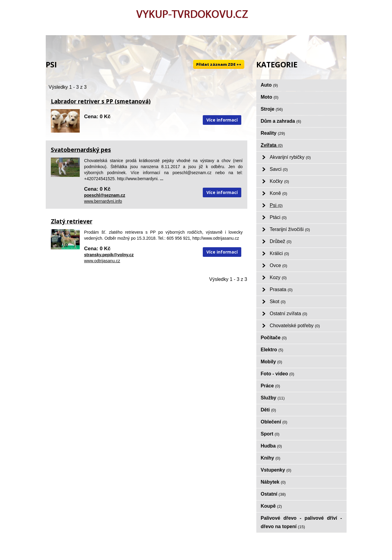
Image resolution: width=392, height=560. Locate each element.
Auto (269, 85)
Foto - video (278, 374)
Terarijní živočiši (290, 229)
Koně (279, 193)
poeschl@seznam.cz (105, 195)
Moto (270, 97)
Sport (270, 434)
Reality (273, 133)
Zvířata (272, 145)
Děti (269, 410)
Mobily (272, 362)
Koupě (272, 506)
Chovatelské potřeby (295, 326)
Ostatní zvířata (289, 314)
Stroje (272, 109)
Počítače (274, 338)
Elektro (272, 350)
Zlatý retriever (72, 221)
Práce (270, 386)
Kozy (278, 277)
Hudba (272, 446)
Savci (279, 169)
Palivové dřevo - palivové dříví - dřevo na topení (301, 522)
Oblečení (274, 422)
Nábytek (273, 482)
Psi (276, 205)
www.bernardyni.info (103, 201)
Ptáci (278, 217)
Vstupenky (276, 470)
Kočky (279, 181)
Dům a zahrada (281, 121)
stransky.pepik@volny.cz (109, 255)
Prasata (281, 289)
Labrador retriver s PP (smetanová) (101, 101)
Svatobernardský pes (81, 150)
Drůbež (281, 241)
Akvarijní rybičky (290, 157)
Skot (278, 302)
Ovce (279, 265)
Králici (279, 253)
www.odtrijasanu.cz (102, 261)
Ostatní (273, 494)
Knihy (271, 458)
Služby (273, 398)
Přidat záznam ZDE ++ (219, 64)
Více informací (222, 120)
